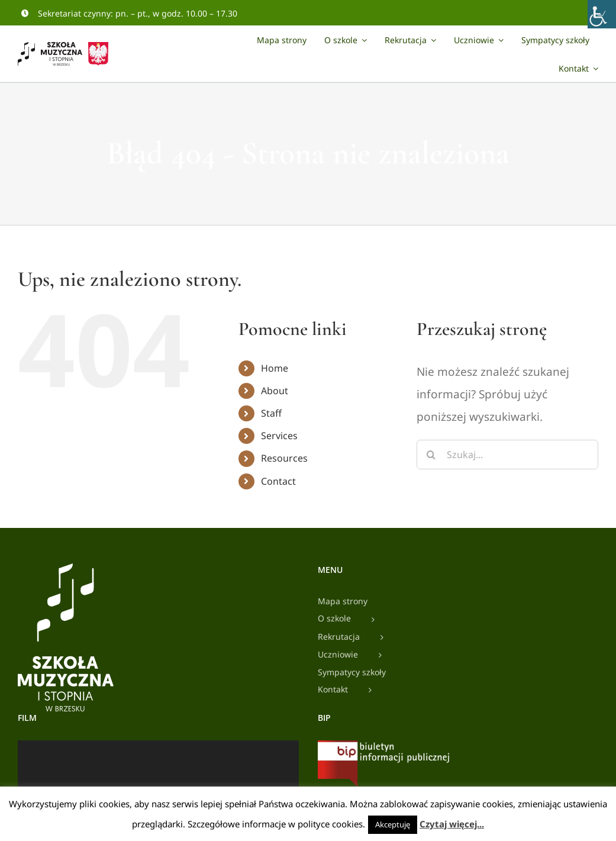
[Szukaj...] (507, 455)
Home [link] (275, 368)
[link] (602, 14)
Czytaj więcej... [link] (452, 824)
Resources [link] (284, 458)
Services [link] (279, 436)
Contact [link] (278, 481)
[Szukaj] (431, 455)
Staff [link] (271, 413)
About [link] (275, 391)
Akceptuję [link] (393, 824)
